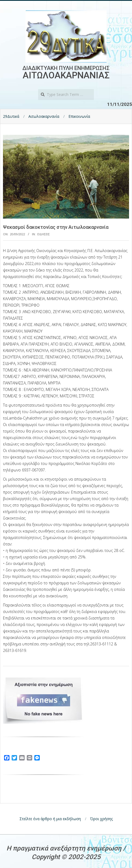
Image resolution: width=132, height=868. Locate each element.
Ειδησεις (44, 234)
